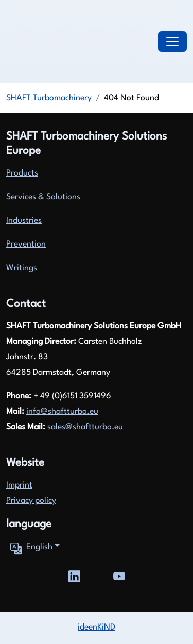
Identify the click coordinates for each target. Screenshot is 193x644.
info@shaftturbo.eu (62, 412)
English (29, 548)
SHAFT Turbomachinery (49, 98)
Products (22, 173)
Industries (24, 221)
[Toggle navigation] (172, 42)
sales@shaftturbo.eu (85, 427)
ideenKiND (97, 628)
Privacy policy (31, 501)
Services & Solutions (43, 197)
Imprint (19, 485)
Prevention (26, 245)
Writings (22, 268)
